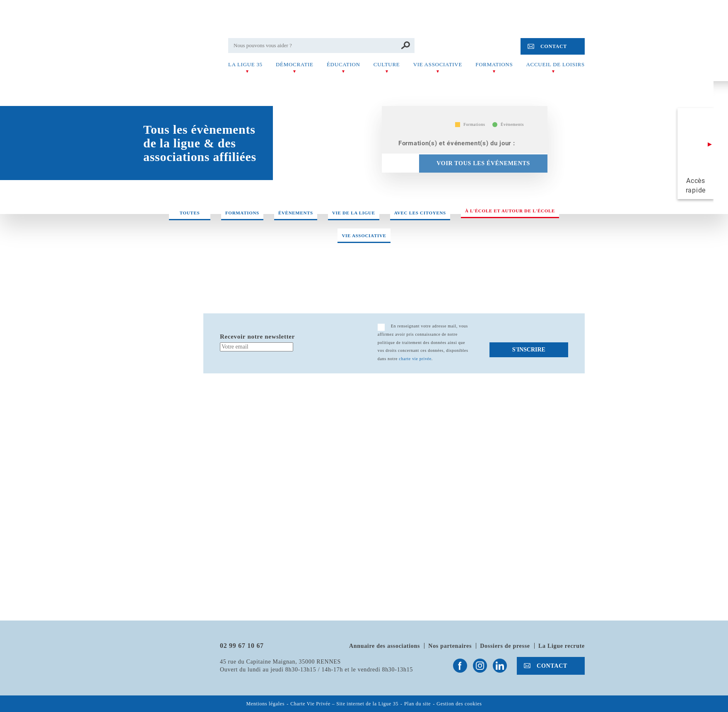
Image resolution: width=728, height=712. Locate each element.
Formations (494, 64)
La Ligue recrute (562, 646)
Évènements (296, 213)
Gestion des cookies (459, 704)
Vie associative (438, 64)
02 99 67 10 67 (242, 646)
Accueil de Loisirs (556, 64)
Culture (387, 64)
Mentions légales (265, 704)
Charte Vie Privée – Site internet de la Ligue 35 (344, 704)
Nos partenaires (450, 646)
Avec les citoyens (420, 213)
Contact (554, 46)
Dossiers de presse (505, 646)
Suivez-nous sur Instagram (480, 666)
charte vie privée (415, 359)
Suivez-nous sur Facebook (460, 666)
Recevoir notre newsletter (257, 337)
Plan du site (417, 704)
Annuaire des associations (384, 646)
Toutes (190, 213)
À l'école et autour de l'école (510, 211)
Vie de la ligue (354, 213)
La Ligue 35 (245, 64)
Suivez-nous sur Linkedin (500, 666)
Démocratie (295, 64)
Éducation (344, 64)
